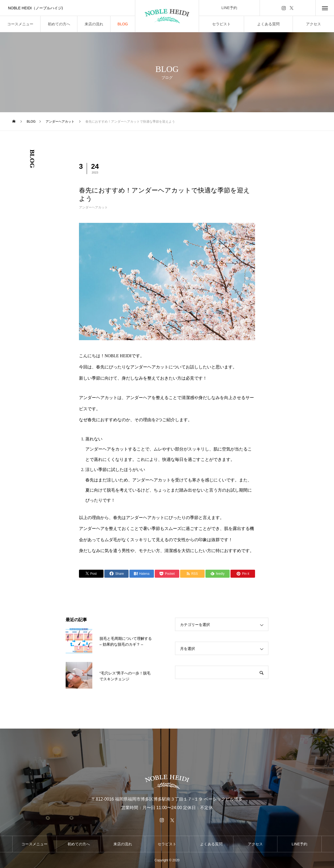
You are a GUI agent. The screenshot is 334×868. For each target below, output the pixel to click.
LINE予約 (229, 8)
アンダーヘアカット (93, 207)
